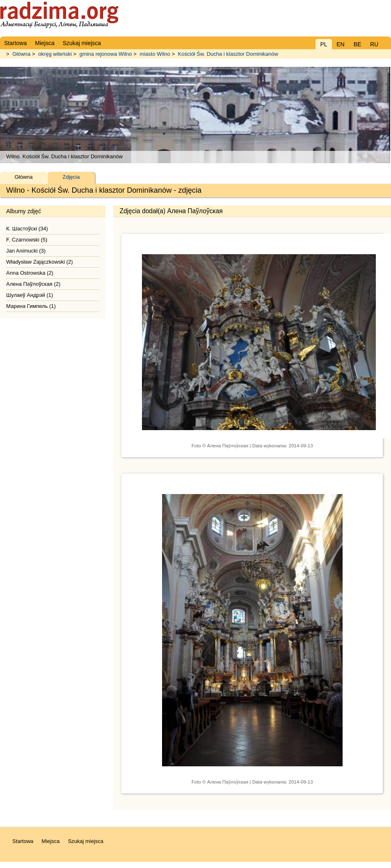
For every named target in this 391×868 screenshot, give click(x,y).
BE (358, 44)
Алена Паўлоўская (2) (33, 284)
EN (340, 44)
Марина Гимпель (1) (31, 306)
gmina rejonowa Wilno (106, 54)
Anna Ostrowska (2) (30, 273)
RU (374, 44)
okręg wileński (55, 54)
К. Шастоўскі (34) (27, 229)
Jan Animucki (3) (26, 251)
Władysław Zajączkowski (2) (40, 262)
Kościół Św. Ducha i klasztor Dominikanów (228, 54)
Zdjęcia (71, 177)
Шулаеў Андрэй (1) (30, 295)
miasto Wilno (155, 54)
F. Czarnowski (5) (27, 240)
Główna (21, 54)
